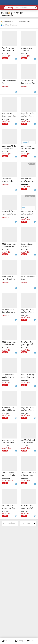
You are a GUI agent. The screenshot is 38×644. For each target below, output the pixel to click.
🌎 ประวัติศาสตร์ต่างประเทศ (9, 25)
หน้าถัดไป (30, 524)
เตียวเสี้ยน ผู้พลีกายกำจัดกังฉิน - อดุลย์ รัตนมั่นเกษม (28, 475)
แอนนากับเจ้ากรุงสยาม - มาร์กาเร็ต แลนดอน (9, 475)
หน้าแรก (6, 641)
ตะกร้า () (19, 641)
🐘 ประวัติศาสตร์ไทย (25, 22)
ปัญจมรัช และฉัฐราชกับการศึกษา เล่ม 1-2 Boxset (27, 116)
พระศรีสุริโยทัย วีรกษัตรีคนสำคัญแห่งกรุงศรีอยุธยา (9, 214)
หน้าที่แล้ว (8, 524)
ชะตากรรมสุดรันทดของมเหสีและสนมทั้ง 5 (9, 116)
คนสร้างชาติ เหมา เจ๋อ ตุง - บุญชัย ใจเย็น (9, 508)
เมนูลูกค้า (32, 641)
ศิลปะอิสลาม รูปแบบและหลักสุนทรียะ (9, 51)
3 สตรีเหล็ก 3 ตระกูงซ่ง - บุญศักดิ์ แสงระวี (28, 345)
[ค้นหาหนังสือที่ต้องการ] (36, 8)
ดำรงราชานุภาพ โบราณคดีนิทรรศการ (27, 51)
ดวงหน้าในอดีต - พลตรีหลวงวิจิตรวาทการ (27, 181)
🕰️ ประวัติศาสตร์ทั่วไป (7, 22)
